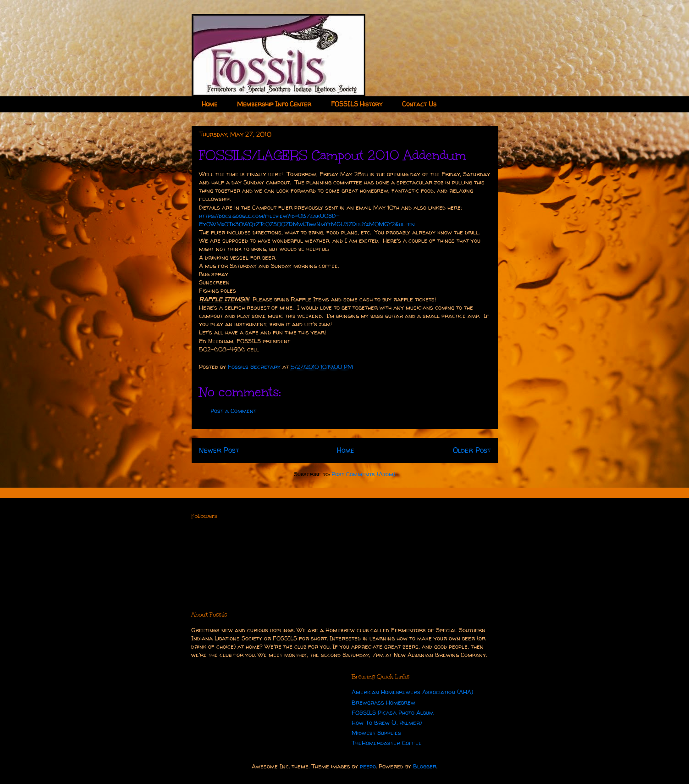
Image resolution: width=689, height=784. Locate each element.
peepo (368, 766)
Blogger (425, 766)
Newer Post (219, 450)
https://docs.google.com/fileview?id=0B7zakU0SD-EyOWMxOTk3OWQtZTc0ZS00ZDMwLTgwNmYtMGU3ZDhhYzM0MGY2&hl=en (307, 220)
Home (209, 104)
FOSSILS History (357, 104)
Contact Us (419, 104)
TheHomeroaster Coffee (387, 743)
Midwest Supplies (376, 733)
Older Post (472, 450)
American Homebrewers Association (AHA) (412, 692)
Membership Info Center (274, 104)
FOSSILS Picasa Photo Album (393, 712)
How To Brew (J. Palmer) (387, 723)
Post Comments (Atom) (363, 474)
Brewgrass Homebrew (383, 702)
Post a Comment (233, 411)
